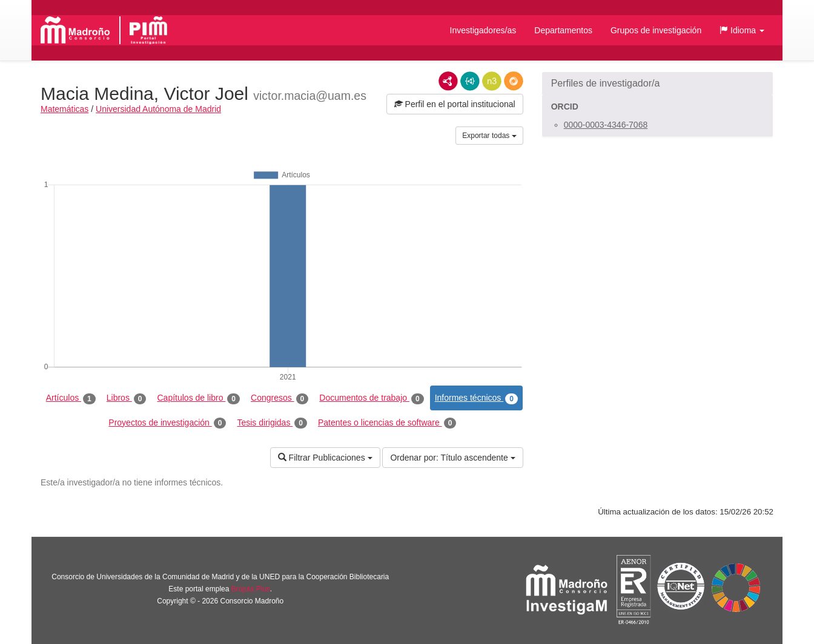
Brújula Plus (251, 589)
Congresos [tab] (280, 398)
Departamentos (563, 30)
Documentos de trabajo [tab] (371, 398)
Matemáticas (65, 109)
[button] (742, 30)
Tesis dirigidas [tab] (272, 423)
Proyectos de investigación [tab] (167, 423)
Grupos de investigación (656, 30)
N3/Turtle (492, 81)
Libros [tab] (127, 398)
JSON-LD (470, 81)
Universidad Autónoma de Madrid (158, 109)
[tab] (657, 84)
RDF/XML (448, 81)
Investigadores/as (483, 30)
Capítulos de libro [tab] (198, 398)
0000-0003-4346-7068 (606, 125)
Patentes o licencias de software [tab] (387, 423)
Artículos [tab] (71, 398)
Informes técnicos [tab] (476, 398)
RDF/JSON (514, 81)
